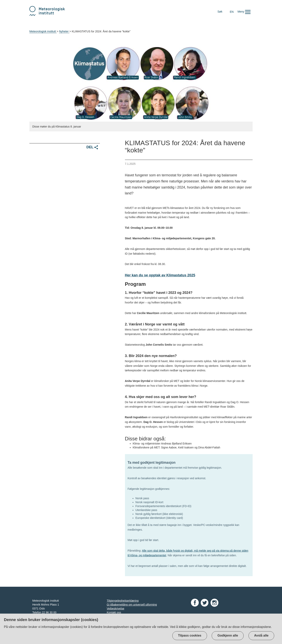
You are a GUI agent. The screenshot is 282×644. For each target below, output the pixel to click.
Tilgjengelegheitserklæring (123, 601)
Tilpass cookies (190, 635)
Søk (220, 12)
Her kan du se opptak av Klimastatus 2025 (160, 275)
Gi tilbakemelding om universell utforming (132, 605)
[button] (244, 12)
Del (92, 147)
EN (232, 12)
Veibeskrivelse (116, 608)
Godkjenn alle (228, 635)
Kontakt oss (114, 612)
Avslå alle (261, 635)
